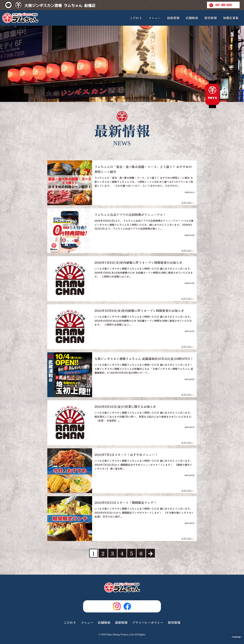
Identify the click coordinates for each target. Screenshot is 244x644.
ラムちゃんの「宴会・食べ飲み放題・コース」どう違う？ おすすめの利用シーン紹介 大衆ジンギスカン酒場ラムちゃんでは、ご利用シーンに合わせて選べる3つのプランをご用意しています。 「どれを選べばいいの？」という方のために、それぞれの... (144, 182)
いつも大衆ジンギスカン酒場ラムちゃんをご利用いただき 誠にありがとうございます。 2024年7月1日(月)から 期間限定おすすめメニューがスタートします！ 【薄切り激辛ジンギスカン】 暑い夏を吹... (144, 465)
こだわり (136, 18)
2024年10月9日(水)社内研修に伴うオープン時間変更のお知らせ (139, 311)
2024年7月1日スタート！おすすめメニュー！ (126, 455)
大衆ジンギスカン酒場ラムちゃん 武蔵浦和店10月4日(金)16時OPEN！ (144, 359)
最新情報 (173, 18)
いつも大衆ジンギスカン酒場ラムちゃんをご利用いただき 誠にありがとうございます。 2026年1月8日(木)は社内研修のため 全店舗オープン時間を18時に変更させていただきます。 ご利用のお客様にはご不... (144, 272)
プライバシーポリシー (148, 622)
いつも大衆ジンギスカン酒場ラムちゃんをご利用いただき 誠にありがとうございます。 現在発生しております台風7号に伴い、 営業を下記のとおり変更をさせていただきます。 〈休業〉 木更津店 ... (144, 416)
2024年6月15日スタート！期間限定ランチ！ (126, 503)
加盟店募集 (231, 18)
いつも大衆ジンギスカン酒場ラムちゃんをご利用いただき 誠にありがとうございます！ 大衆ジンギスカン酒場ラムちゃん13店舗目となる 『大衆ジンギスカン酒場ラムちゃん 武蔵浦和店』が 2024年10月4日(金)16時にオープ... (144, 369)
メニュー (87, 622)
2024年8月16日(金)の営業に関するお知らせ (125, 407)
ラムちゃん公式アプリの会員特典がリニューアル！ (130, 215)
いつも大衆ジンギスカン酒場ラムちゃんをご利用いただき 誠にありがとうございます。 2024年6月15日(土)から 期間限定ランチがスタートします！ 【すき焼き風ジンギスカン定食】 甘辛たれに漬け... (144, 512)
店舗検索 (192, 18)
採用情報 (211, 18)
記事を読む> (188, 203)
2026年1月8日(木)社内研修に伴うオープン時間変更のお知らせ (138, 262)
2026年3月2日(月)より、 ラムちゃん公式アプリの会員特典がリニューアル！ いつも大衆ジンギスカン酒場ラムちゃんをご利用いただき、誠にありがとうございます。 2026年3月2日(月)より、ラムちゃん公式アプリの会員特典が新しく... (144, 225)
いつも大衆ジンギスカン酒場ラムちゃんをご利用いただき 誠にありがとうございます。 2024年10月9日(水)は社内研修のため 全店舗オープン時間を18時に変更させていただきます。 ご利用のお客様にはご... (144, 321)
